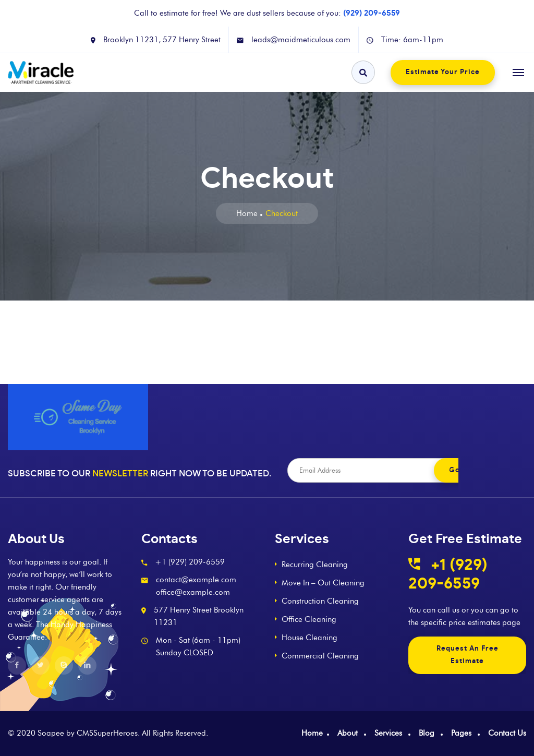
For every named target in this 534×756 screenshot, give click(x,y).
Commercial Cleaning (320, 656)
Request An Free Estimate (468, 655)
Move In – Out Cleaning (323, 583)
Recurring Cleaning (315, 565)
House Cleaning (310, 638)
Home (247, 213)
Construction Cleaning (320, 601)
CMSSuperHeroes (107, 733)
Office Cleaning (309, 619)
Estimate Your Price (443, 72)
